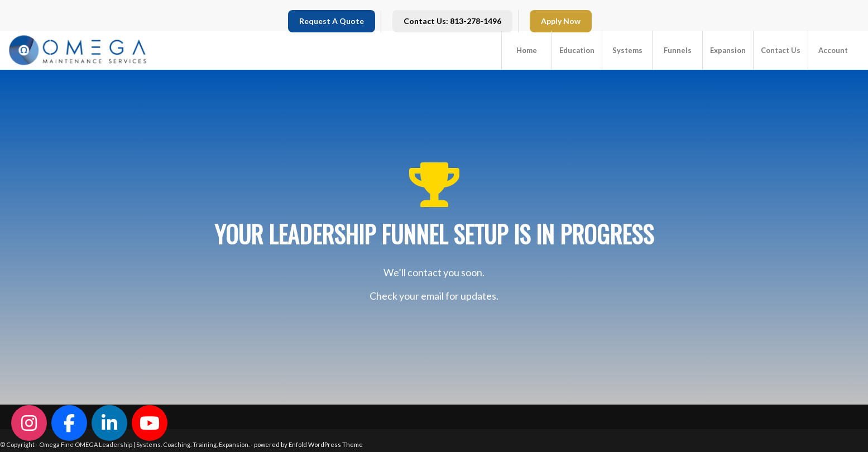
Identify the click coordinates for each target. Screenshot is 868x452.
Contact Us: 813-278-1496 (452, 21)
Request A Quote (332, 21)
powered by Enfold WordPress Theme (308, 444)
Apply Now (561, 21)
